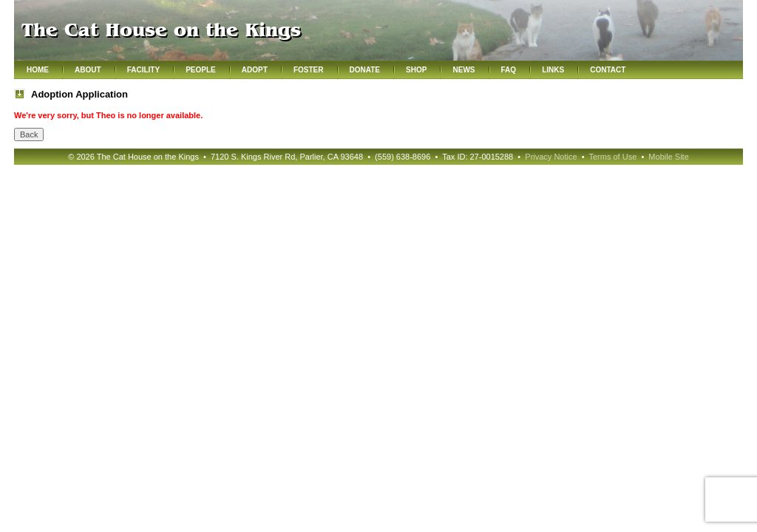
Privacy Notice (551, 157)
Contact (608, 70)
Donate (365, 70)
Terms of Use (612, 157)
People (201, 70)
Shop (416, 70)
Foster (309, 70)
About (88, 70)
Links (553, 70)
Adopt (255, 70)
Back (29, 134)
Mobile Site (668, 157)
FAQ (509, 70)
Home (38, 70)
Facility (143, 70)
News (464, 70)
